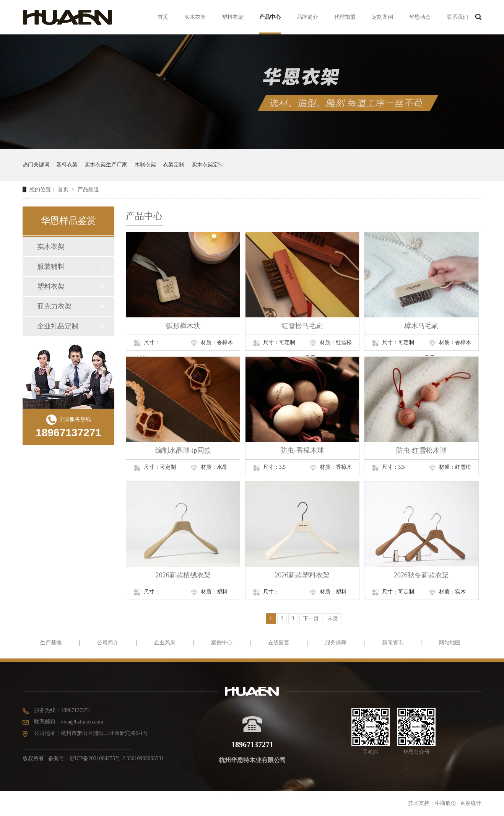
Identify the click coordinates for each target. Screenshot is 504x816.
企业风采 (165, 643)
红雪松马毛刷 (302, 326)
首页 (163, 17)
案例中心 (222, 643)
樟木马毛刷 (421, 326)
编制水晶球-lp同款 (183, 450)
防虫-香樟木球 (302, 450)
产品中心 (270, 17)
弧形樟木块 (183, 326)
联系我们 (457, 17)
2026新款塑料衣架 (302, 575)
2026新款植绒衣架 (183, 575)
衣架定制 (174, 165)
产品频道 (88, 189)
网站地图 (450, 643)
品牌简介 (307, 17)
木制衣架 (145, 165)
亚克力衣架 (54, 306)
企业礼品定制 (58, 326)
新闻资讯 (393, 643)
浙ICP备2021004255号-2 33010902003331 (117, 758)
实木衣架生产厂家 (106, 165)
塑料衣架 (232, 17)
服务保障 (336, 643)
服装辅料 (51, 267)
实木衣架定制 (208, 165)
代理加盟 (345, 17)
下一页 (311, 619)
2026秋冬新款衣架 (421, 575)
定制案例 (382, 17)
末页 (333, 619)
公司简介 (108, 643)
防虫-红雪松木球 (421, 450)
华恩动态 (420, 17)
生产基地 (51, 643)
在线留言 (279, 643)
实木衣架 (195, 17)
